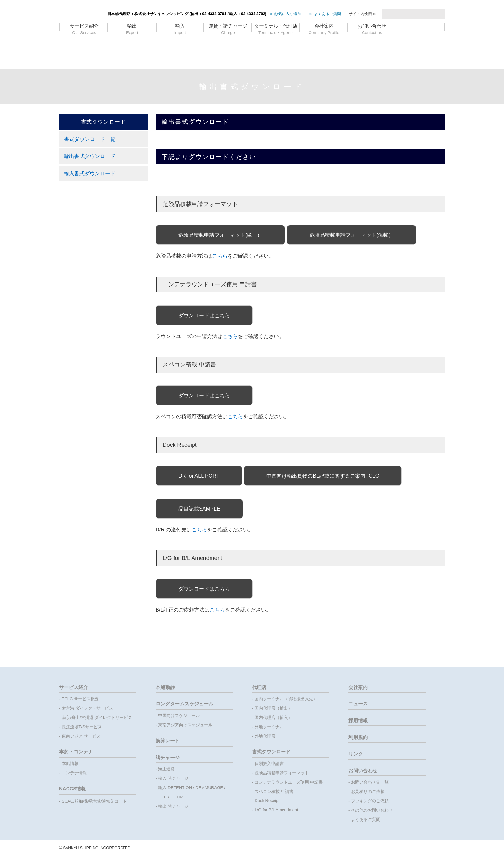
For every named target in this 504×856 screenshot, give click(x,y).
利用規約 (358, 737)
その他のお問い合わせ (372, 810)
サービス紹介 (84, 43)
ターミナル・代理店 (276, 43)
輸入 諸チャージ (173, 778)
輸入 (180, 43)
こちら (220, 256)
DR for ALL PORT (199, 476)
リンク (356, 754)
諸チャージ (168, 757)
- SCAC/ (67, 801)
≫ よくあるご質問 (325, 27)
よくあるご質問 (366, 819)
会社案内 (324, 43)
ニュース (358, 704)
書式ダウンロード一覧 (90, 139)
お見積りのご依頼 (368, 792)
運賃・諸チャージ (228, 43)
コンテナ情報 (74, 773)
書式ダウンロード (271, 752)
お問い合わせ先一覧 (370, 782)
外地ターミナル (269, 727)
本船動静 (165, 687)
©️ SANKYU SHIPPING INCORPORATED (95, 848)
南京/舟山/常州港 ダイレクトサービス (97, 718)
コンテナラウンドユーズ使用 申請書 (289, 782)
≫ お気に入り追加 (285, 27)
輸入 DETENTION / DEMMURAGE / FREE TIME (193, 792)
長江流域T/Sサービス (82, 727)
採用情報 (358, 720)
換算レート (168, 741)
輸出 (132, 43)
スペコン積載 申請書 (274, 792)
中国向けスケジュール (179, 716)
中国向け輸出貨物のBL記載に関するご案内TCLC (323, 476)
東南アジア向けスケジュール (185, 725)
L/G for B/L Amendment (276, 810)
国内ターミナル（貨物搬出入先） (286, 699)
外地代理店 (265, 736)
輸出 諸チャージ (173, 806)
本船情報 (70, 764)
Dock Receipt (267, 801)
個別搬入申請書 (269, 764)
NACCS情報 (72, 789)
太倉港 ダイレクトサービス (87, 708)
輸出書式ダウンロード (90, 156)
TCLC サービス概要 (80, 699)
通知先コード (114, 801)
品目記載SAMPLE (199, 509)
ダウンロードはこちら (204, 315)
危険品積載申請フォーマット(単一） (220, 235)
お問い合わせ (372, 43)
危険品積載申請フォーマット (282, 773)
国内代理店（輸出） (273, 708)
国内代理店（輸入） (273, 718)
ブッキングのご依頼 (370, 801)
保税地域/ (93, 801)
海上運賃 (166, 769)
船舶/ (79, 801)
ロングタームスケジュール (184, 704)
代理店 (259, 687)
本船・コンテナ (76, 752)
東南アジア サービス (81, 736)
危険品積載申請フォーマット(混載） (351, 235)
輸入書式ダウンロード (90, 173)
